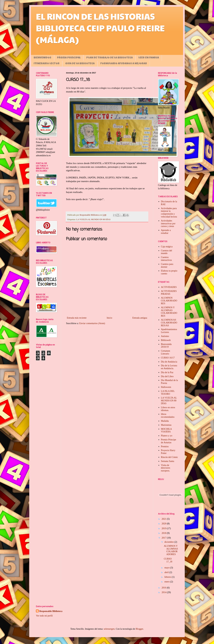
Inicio (109, 318)
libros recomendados (168, 416)
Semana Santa (168, 461)
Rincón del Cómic (170, 457)
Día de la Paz (167, 372)
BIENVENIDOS (42, 58)
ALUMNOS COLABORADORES (169, 301)
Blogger (139, 629)
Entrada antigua (140, 318)
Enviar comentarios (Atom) (92, 323)
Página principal (69, 58)
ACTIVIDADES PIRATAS (169, 293)
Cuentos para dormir (167, 266)
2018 (164, 533)
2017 (164, 538)
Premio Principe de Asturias (169, 441)
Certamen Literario (166, 352)
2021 (164, 519)
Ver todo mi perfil (44, 616)
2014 (164, 592)
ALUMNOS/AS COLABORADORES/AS (169, 323)
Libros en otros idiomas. (168, 409)
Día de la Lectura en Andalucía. (169, 367)
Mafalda (165, 421)
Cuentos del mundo (167, 252)
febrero (168, 577)
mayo (167, 568)
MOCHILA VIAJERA (166, 430)
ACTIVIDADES (169, 287)
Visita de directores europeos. (166, 468)
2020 (164, 524)
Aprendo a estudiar (166, 232)
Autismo (165, 336)
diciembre (169, 542)
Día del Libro (167, 376)
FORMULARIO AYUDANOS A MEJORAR (124, 64)
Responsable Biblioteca (51, 611)
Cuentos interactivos (166, 259)
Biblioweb (166, 340)
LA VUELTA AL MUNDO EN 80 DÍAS (93, 219)
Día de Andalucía (169, 362)
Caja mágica (167, 247)
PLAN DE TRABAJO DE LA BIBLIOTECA (110, 58)
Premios (165, 446)
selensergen (109, 629)
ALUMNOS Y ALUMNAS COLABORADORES (169, 312)
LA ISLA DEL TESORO (168, 393)
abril (167, 572)
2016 (164, 588)
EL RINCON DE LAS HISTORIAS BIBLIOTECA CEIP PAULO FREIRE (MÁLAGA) (100, 28)
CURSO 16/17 (168, 358)
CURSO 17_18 (168, 560)
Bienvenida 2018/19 (166, 346)
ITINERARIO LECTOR (47, 64)
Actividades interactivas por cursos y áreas (168, 224)
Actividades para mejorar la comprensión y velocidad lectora (169, 213)
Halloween (166, 387)
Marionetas (166, 425)
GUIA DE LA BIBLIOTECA (80, 64)
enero (167, 582)
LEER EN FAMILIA (149, 58)
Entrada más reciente (77, 318)
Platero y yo (167, 436)
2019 (164, 528)
